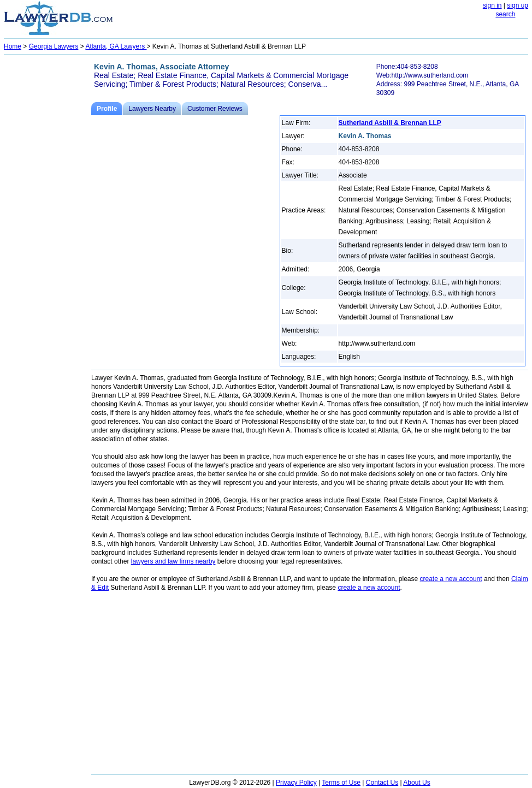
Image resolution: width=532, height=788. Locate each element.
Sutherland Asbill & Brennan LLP (390, 123)
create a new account (451, 579)
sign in (492, 5)
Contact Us (382, 783)
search (505, 14)
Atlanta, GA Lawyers (116, 46)
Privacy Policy (296, 783)
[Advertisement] (48, 222)
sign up (518, 5)
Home (13, 46)
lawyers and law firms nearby (173, 561)
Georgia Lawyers (54, 46)
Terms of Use (341, 783)
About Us (416, 783)
